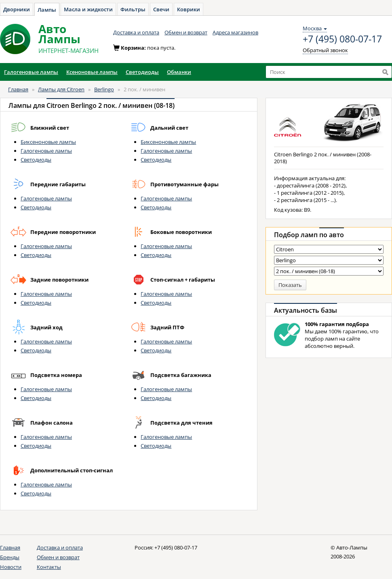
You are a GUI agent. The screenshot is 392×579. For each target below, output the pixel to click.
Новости (11, 567)
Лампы (47, 10)
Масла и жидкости (88, 9)
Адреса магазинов (235, 32)
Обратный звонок (325, 50)
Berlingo (104, 89)
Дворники (17, 9)
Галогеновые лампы (46, 151)
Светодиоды (36, 160)
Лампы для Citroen (61, 89)
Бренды (10, 557)
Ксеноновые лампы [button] (92, 72)
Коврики (189, 9)
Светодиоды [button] (142, 72)
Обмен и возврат (186, 32)
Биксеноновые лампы (48, 142)
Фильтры (133, 9)
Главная (18, 89)
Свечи (161, 9)
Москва (315, 28)
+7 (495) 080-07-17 (342, 39)
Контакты (49, 567)
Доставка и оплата (136, 32)
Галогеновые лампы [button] (31, 72)
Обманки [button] (179, 72)
